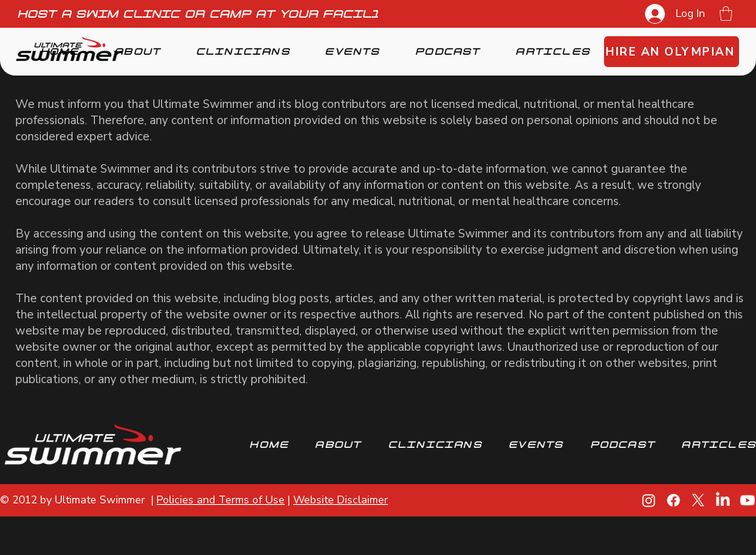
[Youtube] (748, 500)
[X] (698, 500)
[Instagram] (649, 500)
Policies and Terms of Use (221, 500)
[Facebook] (673, 500)
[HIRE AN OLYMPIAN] (672, 52)
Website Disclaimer (341, 500)
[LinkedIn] (723, 500)
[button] (726, 13)
